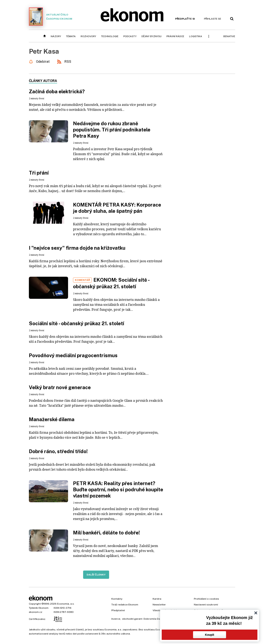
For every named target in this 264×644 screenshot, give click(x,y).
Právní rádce (175, 36)
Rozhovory (88, 36)
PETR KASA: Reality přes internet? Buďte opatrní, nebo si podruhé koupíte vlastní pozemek (118, 489)
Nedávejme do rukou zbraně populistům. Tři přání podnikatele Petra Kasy (112, 130)
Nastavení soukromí (206, 605)
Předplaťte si (185, 19)
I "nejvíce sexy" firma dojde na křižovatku (77, 248)
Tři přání (39, 173)
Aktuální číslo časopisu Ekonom (51, 17)
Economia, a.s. (66, 604)
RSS (68, 62)
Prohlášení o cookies (206, 599)
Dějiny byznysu (151, 36)
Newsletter (159, 605)
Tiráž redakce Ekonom (125, 605)
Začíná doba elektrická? (57, 91)
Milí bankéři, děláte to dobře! (106, 533)
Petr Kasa (44, 51)
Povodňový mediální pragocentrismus (73, 355)
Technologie (110, 36)
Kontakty (117, 599)
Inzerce (116, 619)
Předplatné (118, 610)
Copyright (35, 604)
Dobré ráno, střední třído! (58, 451)
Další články (96, 575)
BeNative (229, 36)
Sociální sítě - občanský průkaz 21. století (77, 323)
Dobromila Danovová (156, 619)
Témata (71, 36)
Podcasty (130, 36)
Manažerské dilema (52, 419)
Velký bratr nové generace (60, 387)
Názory (56, 36)
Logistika (196, 36)
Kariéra (157, 599)
